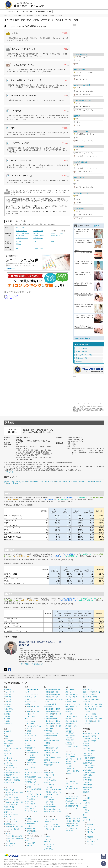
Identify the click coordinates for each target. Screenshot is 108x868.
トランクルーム (30, 724)
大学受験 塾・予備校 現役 (52, 690)
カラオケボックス (71, 828)
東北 (9, 836)
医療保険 (7, 716)
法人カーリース (71, 754)
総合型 (29, 787)
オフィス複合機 (30, 804)
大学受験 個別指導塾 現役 (52, 694)
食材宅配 (28, 704)
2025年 (6, 481)
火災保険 (7, 707)
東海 (13, 802)
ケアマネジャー (58, 792)
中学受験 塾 (48, 731)
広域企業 (88, 711)
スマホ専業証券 (9, 741)
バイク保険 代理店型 (90, 741)
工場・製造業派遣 (71, 721)
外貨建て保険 (88, 780)
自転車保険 (8, 704)
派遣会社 (68, 719)
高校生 (48, 758)
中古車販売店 (29, 750)
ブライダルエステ (71, 781)
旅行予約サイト (30, 819)
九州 (21, 802)
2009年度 (11, 483)
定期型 (93, 758)
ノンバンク (15, 760)
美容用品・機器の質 (39, 236)
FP (47, 785)
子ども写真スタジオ (31, 779)
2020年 (35, 481)
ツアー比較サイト (31, 833)
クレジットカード (10, 763)
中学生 (53, 758)
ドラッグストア (49, 839)
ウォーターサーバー (31, 690)
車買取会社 (29, 745)
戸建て (16, 793)
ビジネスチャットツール (73, 759)
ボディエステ (10, 298)
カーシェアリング (31, 736)
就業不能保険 (88, 775)
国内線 (29, 831)
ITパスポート (56, 794)
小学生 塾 (47, 745)
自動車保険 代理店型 (90, 736)
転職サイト (69, 699)
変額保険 (86, 790)
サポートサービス (38, 238)
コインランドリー (31, 702)
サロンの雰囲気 (20, 236)
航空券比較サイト (31, 824)
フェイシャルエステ (12, 296)
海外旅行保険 (8, 709)
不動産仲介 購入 (9, 795)
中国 (100, 707)
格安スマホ (95, 699)
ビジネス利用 (31, 843)
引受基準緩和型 (90, 760)
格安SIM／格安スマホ (90, 697)
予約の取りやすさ (38, 231)
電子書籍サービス (31, 782)
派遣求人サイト (71, 724)
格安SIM (87, 699)
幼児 (47, 775)
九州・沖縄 (49, 716)
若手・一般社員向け (73, 771)
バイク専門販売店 (32, 762)
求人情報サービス (71, 726)
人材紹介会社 (70, 740)
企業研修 (68, 764)
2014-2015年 (66, 481)
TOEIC (48, 790)
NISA (6, 734)
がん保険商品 (88, 770)
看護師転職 (69, 709)
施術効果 (36, 233)
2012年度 (89, 481)
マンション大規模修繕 (11, 805)
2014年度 (74, 481)
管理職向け (71, 769)
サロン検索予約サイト (73, 788)
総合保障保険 (88, 785)
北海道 (48, 709)
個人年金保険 (88, 787)
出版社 (29, 792)
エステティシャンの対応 (82, 85)
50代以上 (18, 244)
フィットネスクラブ (51, 819)
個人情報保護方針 (44, 856)
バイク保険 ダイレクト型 (91, 739)
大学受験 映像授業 (50, 704)
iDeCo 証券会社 (9, 743)
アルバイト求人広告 (72, 746)
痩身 (17, 248)
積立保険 (86, 792)
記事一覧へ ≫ (98, 226)
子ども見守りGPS (31, 811)
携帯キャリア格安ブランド (92, 692)
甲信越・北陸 (56, 711)
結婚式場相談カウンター (73, 803)
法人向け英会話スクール (52, 809)
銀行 (7, 739)
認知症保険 (87, 778)
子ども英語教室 (49, 773)
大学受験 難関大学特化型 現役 (54, 699)
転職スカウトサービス (73, 704)
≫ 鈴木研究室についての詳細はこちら (31, 664)
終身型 (87, 758)
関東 (78, 818)
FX (5, 756)
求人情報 (74, 856)
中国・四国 (19, 839)
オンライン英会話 (50, 780)
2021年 (29, 481)
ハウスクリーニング (31, 699)
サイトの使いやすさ (21, 231)
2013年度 (82, 481)
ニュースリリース (33, 856)
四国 (86, 709)
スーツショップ (49, 844)
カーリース (29, 743)
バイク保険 (8, 697)
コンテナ (29, 728)
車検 (26, 770)
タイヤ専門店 (48, 849)
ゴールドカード (10, 770)
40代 (53, 242)
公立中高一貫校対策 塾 (52, 741)
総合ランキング (20, 227)
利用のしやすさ (56, 236)
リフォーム (8, 817)
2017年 (53, 481)
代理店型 (8, 694)
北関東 (14, 836)
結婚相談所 (69, 801)
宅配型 (29, 731)
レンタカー (29, 738)
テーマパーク (70, 831)
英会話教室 (48, 778)
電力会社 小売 (30, 809)
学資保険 (7, 721)
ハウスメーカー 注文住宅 (12, 829)
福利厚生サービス (31, 806)
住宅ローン (8, 753)
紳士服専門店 (48, 842)
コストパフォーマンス (22, 238)
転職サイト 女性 (71, 702)
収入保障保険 (89, 768)
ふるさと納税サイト (31, 721)
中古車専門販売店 (32, 753)
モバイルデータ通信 (90, 694)
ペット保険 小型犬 (89, 751)
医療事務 (52, 785)
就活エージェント (71, 690)
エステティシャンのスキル (23, 233)
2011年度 (96, 481)
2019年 (41, 481)
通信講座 (47, 782)
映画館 (68, 816)
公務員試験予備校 (50, 807)
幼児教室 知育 (49, 765)
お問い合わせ (54, 856)
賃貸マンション (9, 812)
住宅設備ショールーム (11, 814)
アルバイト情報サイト (73, 697)
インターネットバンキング (13, 748)
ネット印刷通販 (71, 756)
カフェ (27, 775)
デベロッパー (10, 846)
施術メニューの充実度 (57, 233)
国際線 (34, 831)
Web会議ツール (71, 761)
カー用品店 (48, 846)
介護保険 (86, 782)
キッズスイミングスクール (52, 827)
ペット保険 (8, 711)
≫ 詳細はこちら (9, 472)
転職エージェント (71, 707)
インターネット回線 (90, 714)
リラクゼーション (38, 248)
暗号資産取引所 (9, 775)
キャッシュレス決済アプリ (13, 773)
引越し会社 (29, 733)
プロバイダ (87, 702)
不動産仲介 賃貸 (9, 807)
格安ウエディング (71, 799)
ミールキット (29, 709)
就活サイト (69, 692)
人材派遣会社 (70, 743)
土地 (21, 793)
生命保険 (7, 714)
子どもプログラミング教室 (53, 812)
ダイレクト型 (10, 692)
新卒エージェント (71, 736)
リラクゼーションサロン (52, 824)
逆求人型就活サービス (73, 694)
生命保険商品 (88, 763)
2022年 (24, 481)
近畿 (17, 802)
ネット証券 (8, 731)
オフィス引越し (30, 799)
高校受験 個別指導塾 (51, 719)
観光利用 (29, 846)
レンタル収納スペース (34, 726)
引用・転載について (65, 856)
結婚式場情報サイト (72, 806)
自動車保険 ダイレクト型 (91, 734)
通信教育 (47, 755)
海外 (32, 838)
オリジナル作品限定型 (34, 789)
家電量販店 (48, 837)
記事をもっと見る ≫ (82, 338)
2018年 (47, 481)
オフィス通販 (29, 801)
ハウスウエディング (72, 796)
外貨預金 (7, 751)
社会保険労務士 (56, 790)
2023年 (18, 481)
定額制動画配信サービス (33, 777)
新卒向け (70, 773)
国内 (28, 838)
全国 (77, 826)
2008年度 (18, 483)
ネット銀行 (8, 746)
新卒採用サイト (71, 733)
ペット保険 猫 (88, 753)
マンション (9, 793)
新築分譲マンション (10, 824)
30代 (35, 242)
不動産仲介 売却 (9, 790)
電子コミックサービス (32, 784)
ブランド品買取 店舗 (32, 797)
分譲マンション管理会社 (12, 800)
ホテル (27, 841)
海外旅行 (36, 821)
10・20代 (18, 242)
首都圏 (8, 802)
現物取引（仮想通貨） (13, 778)
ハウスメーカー (10, 843)
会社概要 (24, 856)
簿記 (51, 787)
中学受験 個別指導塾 (51, 736)
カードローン (8, 758)
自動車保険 (8, 690)
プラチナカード (91, 832)
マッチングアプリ (71, 808)
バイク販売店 (29, 760)
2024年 (12, 481)
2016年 (58, 481)
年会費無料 (9, 765)
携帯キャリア (88, 690)
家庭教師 (47, 760)
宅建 (47, 787)
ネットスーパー (30, 714)
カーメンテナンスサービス (34, 772)
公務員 (48, 794)
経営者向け (71, 766)
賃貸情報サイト (9, 809)
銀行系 (8, 760)
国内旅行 (29, 821)
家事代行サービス (31, 697)
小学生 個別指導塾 (50, 750)
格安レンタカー (30, 741)
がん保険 (7, 719)
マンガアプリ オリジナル (33, 794)
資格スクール (48, 797)
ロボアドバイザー (10, 782)
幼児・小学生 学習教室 (52, 762)
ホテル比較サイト (31, 826)
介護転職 (68, 711)
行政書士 (48, 792)
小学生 (59, 758)
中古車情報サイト (31, 748)
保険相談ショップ (10, 724)
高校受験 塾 (48, 707)
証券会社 (8, 736)
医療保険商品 (88, 756)
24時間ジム (48, 822)
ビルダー (8, 834)
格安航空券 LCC (30, 828)
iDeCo (85, 808)
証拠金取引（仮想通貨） (13, 780)
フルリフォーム (10, 819)
